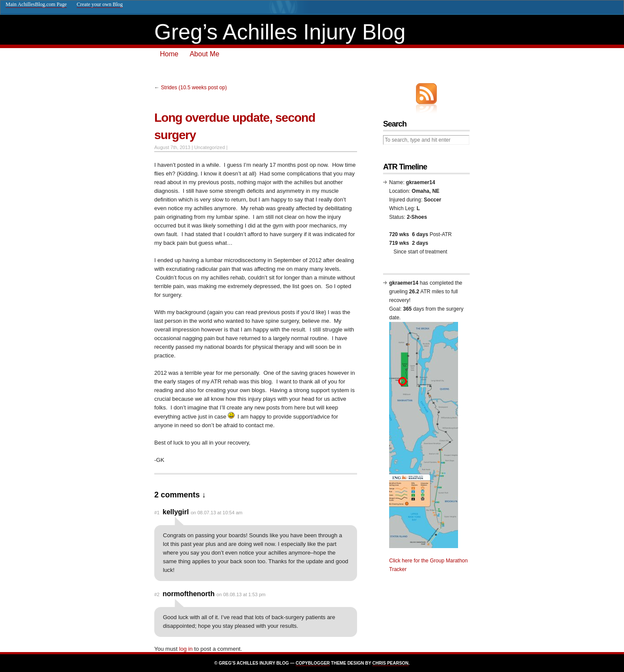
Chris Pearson (390, 663)
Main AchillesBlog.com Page (36, 4)
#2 (157, 594)
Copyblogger (313, 663)
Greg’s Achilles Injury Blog (280, 32)
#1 (157, 513)
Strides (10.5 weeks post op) (194, 88)
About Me (205, 54)
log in (186, 649)
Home (169, 54)
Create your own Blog (100, 4)
